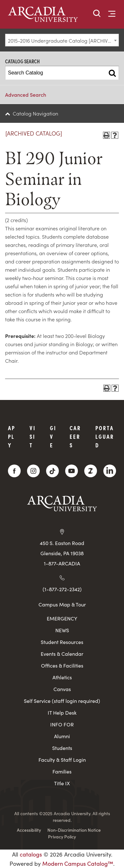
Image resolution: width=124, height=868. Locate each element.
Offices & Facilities (62, 665)
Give (53, 436)
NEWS (62, 630)
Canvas (62, 689)
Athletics (62, 677)
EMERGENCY (62, 618)
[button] (97, 14)
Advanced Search (26, 94)
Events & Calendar (62, 654)
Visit (33, 436)
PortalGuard (105, 436)
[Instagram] (33, 471)
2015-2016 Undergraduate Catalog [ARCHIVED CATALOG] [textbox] (63, 40)
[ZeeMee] (91, 471)
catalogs (31, 854)
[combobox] (62, 40)
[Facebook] (14, 471)
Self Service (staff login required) (62, 701)
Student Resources (62, 642)
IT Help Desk (62, 713)
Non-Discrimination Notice (74, 830)
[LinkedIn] (110, 471)
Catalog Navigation (35, 113)
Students (62, 748)
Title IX (62, 783)
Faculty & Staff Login (62, 760)
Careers (75, 436)
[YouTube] (72, 471)
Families (62, 771)
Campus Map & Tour (62, 604)
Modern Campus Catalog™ (78, 863)
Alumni (62, 736)
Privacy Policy (62, 836)
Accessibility (29, 830)
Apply (12, 436)
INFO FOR (62, 724)
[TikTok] (52, 471)
